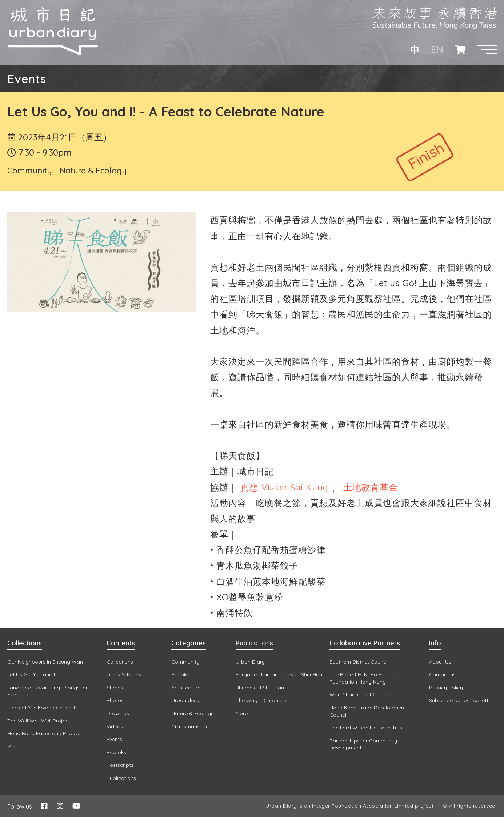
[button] (487, 49)
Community (29, 171)
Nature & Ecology (93, 171)
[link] (284, 487)
